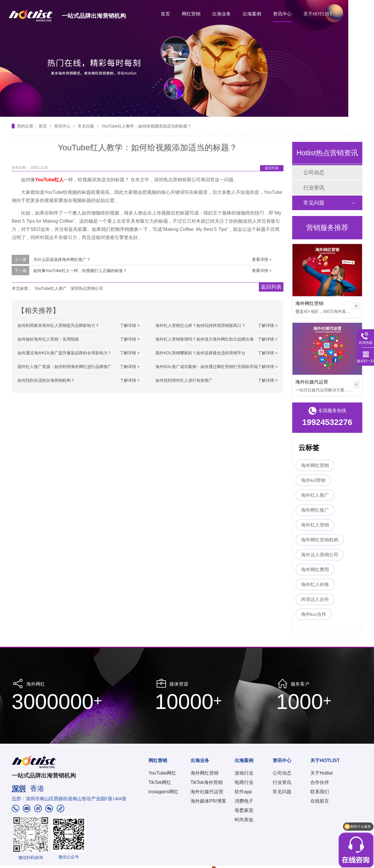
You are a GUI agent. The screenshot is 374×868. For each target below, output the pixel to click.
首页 (165, 14)
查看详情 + (262, 259)
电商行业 (244, 782)
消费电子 (244, 801)
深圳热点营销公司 (87, 288)
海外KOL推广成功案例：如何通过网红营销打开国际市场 (207, 367)
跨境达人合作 (315, 599)
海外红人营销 (315, 525)
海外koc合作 (314, 614)
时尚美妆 (244, 820)
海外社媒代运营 (312, 382)
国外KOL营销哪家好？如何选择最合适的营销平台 (200, 353)
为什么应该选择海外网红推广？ (62, 259)
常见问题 (86, 126)
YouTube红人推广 (51, 288)
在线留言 (320, 801)
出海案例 (252, 14)
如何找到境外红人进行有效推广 (184, 380)
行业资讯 (314, 188)
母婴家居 (244, 810)
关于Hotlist (321, 773)
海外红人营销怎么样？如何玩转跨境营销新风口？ (200, 325)
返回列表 (272, 168)
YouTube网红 (162, 773)
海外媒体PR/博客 (208, 801)
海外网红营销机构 (320, 540)
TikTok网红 (160, 782)
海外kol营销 (313, 480)
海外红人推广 (315, 495)
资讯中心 (282, 14)
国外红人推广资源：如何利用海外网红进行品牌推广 (65, 367)
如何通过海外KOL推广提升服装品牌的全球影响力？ (65, 353)
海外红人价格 (315, 584)
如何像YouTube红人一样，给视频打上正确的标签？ (80, 271)
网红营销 (191, 14)
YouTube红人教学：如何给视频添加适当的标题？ (147, 126)
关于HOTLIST (318, 14)
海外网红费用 (315, 570)
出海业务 (221, 14)
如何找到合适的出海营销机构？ (46, 380)
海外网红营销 (309, 303)
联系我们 (320, 792)
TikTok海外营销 (207, 782)
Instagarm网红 (163, 792)
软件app (243, 792)
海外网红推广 (315, 510)
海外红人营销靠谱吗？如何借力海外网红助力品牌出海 (205, 339)
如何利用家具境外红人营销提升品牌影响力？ (58, 325)
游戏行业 (244, 773)
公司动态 (314, 172)
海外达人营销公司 (320, 555)
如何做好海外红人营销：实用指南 (48, 339)
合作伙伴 (320, 782)
